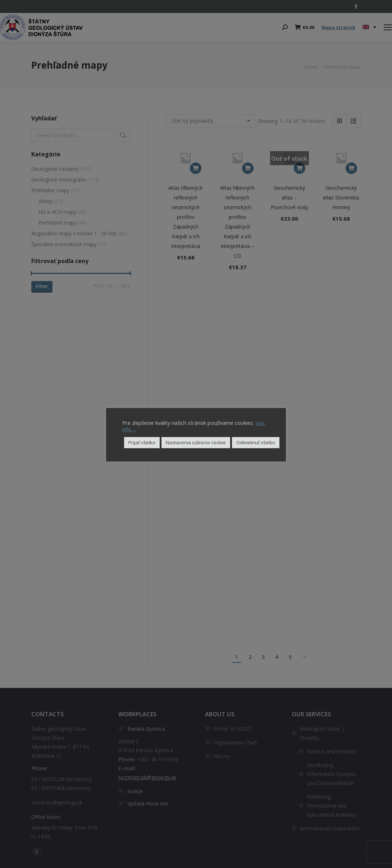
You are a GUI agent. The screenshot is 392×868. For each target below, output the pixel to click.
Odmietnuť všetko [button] (256, 442)
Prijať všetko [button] (142, 442)
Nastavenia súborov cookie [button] (196, 442)
